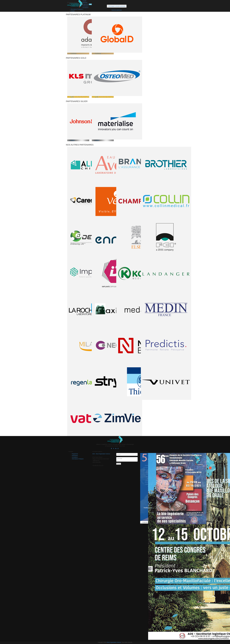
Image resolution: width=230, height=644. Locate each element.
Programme (87, 4)
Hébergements (78, 13)
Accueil (84, 1)
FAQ (75, 14)
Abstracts (85, 3)
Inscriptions (85, 8)
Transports (77, 11)
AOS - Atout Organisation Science (101, 454)
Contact (73, 16)
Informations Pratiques (77, 9)
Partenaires (85, 6)
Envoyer (119, 464)
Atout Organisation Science (114, 642)
